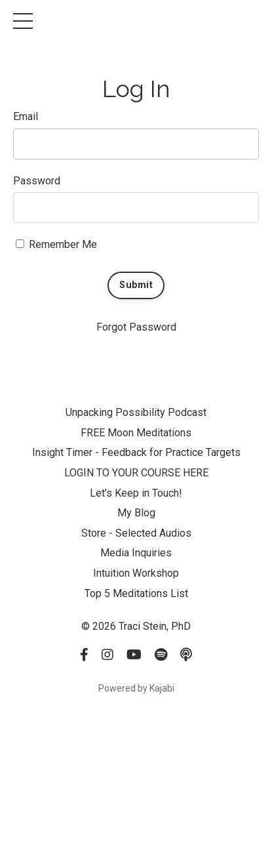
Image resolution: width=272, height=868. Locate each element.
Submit (136, 285)
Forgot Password (136, 327)
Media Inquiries (136, 553)
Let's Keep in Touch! (136, 493)
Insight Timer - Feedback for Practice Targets (136, 452)
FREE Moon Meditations (136, 433)
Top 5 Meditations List (136, 593)
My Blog (136, 513)
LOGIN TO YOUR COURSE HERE (136, 473)
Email (26, 116)
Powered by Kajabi (136, 688)
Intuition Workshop (136, 573)
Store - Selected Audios (136, 533)
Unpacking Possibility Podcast (136, 412)
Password (37, 181)
